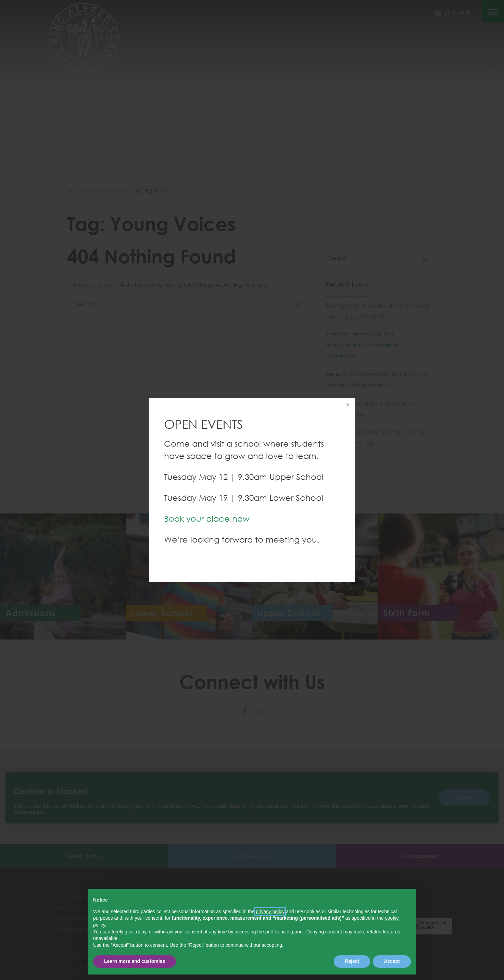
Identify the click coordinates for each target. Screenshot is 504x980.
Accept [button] (392, 961)
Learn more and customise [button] (135, 961)
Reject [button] (352, 961)
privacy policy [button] (270, 911)
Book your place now (207, 518)
